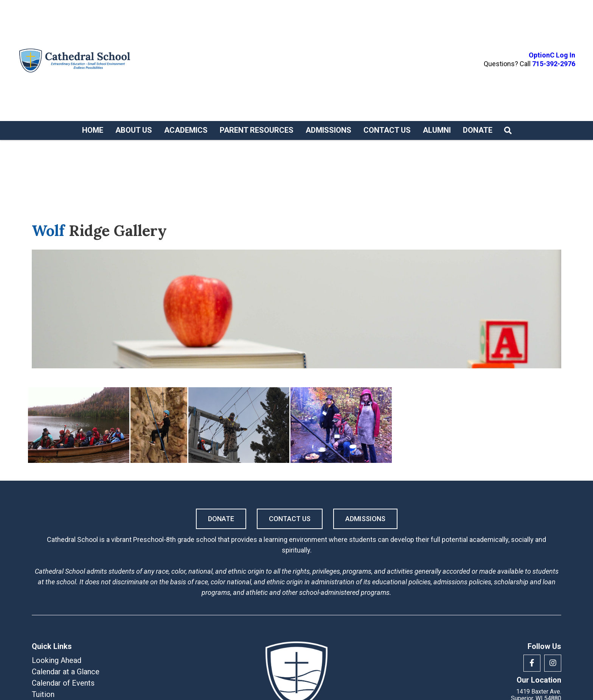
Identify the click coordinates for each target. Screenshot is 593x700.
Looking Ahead (57, 660)
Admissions (328, 130)
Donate (478, 130)
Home (93, 130)
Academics (186, 130)
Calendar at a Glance (66, 672)
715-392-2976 (554, 64)
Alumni (437, 130)
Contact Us (387, 130)
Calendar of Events (63, 683)
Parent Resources (257, 130)
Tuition (43, 694)
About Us (134, 130)
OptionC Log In (552, 55)
